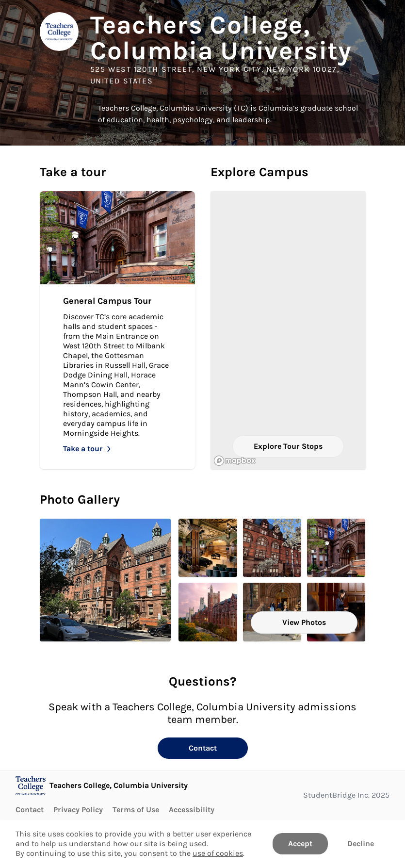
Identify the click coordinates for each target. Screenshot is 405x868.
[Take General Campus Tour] (117, 330)
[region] (288, 330)
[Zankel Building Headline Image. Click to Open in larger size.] (105, 580)
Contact (203, 748)
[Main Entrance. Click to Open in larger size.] (272, 548)
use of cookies (218, 853)
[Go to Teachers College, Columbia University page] (102, 786)
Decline (361, 843)
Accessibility (192, 810)
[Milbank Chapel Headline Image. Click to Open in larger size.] (208, 548)
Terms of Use (136, 810)
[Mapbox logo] (235, 461)
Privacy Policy (78, 810)
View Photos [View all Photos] (304, 622)
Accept (300, 843)
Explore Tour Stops (288, 446)
